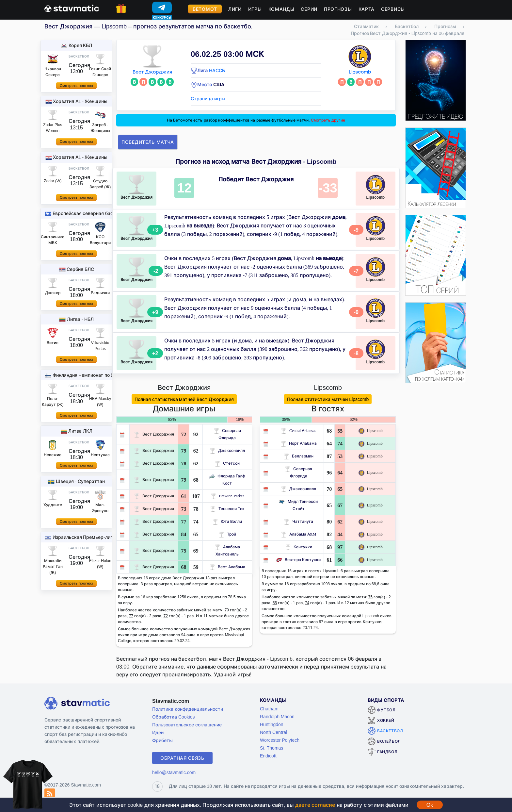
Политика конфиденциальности (188, 709)
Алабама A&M (299, 534)
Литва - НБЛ (80, 319)
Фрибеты (162, 740)
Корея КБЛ (80, 45)
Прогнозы (338, 9)
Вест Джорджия (152, 72)
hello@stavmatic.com (174, 772)
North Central (273, 732)
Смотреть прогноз (76, 86)
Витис (53, 343)
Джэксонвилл (227, 450)
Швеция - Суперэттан (80, 481)
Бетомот (205, 9)
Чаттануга (298, 521)
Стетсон (227, 463)
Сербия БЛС (80, 269)
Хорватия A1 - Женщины (80, 101)
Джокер (53, 293)
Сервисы (393, 9)
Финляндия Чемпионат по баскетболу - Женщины (108, 375)
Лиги (235, 9)
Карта (367, 9)
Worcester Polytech (280, 740)
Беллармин (298, 456)
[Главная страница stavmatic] (72, 8)
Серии (309, 9)
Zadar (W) (53, 181)
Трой (227, 534)
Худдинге (53, 505)
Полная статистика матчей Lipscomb (328, 399)
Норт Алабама (299, 443)
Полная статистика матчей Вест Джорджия (184, 399)
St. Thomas (272, 748)
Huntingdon (272, 724)
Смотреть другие (328, 120)
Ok (430, 805)
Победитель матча (148, 142)
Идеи (158, 732)
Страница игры (208, 99)
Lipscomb (360, 72)
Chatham (269, 709)
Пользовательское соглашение (187, 725)
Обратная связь (182, 758)
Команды (281, 9)
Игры (255, 9)
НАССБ (217, 70)
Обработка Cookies (173, 717)
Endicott (268, 756)
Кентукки (299, 547)
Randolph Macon (277, 716)
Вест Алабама (227, 567)
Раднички (100, 293)
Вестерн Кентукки (298, 560)
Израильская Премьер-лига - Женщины (97, 537)
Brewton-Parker (227, 496)
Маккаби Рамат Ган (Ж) (53, 566)
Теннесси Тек (227, 509)
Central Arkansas (298, 431)
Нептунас (100, 455)
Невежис (53, 455)
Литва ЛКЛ (80, 431)
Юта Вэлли (227, 521)
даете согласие (315, 805)
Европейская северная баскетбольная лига (101, 213)
